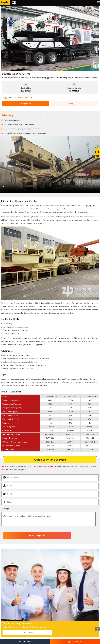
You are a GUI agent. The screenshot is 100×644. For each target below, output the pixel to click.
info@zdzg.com (25, 98)
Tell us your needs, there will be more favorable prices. (49, 519)
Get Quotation (26, 103)
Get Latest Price (77, 641)
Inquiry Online (74, 103)
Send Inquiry (27, 641)
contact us (27, 633)
